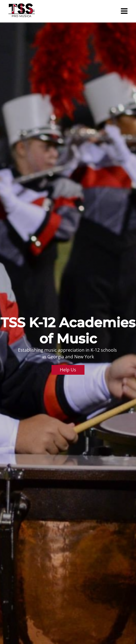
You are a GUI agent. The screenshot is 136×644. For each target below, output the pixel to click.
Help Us (68, 370)
